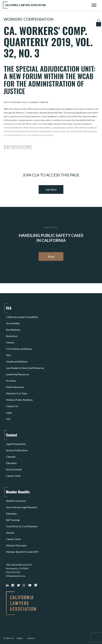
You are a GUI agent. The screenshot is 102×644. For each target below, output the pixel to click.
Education (11, 463)
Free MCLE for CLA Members (22, 526)
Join (8, 419)
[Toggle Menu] (94, 5)
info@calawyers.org (15, 576)
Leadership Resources (18, 374)
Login (9, 412)
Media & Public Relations (19, 400)
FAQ (8, 355)
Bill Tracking (13, 520)
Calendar (11, 457)
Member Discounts (16, 545)
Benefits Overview (16, 501)
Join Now (51, 189)
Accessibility (13, 323)
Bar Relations (13, 330)
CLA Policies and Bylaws (19, 349)
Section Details (14, 469)
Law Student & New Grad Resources (25, 368)
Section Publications (17, 450)
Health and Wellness (17, 361)
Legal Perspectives (16, 444)
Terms (19, 638)
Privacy (31, 638)
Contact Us (12, 406)
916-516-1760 (13, 572)
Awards (10, 533)
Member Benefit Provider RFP (22, 552)
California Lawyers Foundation (22, 317)
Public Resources (15, 387)
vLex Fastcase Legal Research (22, 507)
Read (51, 256)
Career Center (14, 476)
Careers (10, 342)
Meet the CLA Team (17, 393)
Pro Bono (11, 381)
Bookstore (12, 336)
